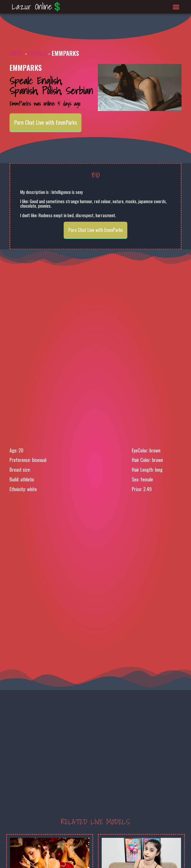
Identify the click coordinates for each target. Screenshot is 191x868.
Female (38, 53)
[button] (176, 7)
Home (17, 53)
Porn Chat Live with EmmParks (45, 122)
